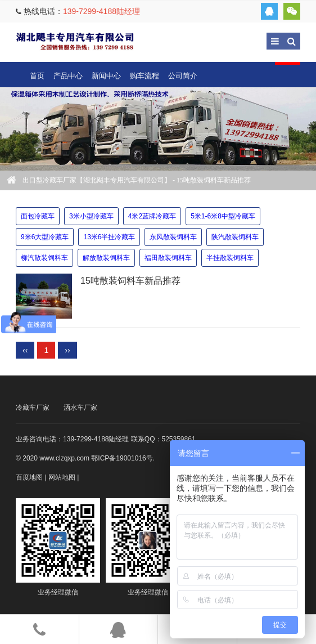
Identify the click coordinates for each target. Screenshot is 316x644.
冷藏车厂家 (33, 408)
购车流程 (145, 76)
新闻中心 (106, 76)
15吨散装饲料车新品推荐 (130, 281)
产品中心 (68, 76)
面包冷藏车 (38, 216)
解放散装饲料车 (106, 258)
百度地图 (29, 477)
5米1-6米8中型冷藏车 (223, 216)
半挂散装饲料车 (230, 258)
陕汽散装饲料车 (235, 237)
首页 (37, 76)
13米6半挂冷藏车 (109, 237)
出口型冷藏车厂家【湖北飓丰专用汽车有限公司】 (75, 41)
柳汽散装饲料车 (44, 258)
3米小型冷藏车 (91, 216)
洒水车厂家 (80, 408)
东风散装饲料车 (173, 237)
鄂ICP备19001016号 (122, 458)
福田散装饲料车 (168, 258)
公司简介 (183, 76)
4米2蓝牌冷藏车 (152, 216)
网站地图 (62, 477)
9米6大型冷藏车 (45, 237)
